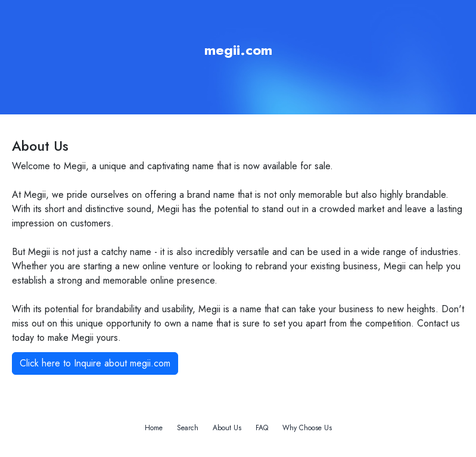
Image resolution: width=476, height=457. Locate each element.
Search (188, 428)
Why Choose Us (307, 428)
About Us (227, 428)
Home (154, 428)
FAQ (262, 428)
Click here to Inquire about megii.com (95, 363)
